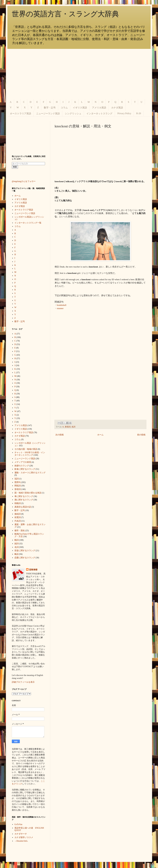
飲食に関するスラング (25, 469)
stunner (60, 308)
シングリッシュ (73, 114)
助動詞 (18, 503)
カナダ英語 (117, 108)
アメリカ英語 (99, 108)
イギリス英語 (80, 108)
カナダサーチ (21, 834)
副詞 (17, 544)
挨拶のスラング (22, 466)
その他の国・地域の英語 (26, 449)
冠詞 (17, 479)
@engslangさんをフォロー (24, 181)
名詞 (73, 427)
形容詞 (68, 427)
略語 (17, 554)
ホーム (100, 435)
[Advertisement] (79, 74)
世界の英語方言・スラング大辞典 (65, 14)
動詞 (17, 540)
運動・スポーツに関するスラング (30, 473)
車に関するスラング (24, 496)
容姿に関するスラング (25, 551)
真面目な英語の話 (23, 507)
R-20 (139, 113)
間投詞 (18, 486)
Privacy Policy (124, 113)
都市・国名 (20, 531)
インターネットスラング (99, 114)
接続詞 (18, 514)
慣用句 (18, 482)
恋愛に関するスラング (25, 558)
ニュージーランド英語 (48, 114)
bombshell (62, 305)
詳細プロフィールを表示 (23, 682)
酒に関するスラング (24, 500)
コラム (64, 108)
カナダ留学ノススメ (24, 837)
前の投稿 (141, 435)
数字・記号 (50, 108)
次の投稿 (60, 435)
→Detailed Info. (21, 841)
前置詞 (18, 517)
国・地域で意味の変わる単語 (28, 493)
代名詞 (18, 521)
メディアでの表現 (23, 462)
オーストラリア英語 (21, 114)
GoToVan (18, 824)
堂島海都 (33, 570)
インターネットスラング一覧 (28, 223)
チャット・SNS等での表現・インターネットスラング (30, 454)
